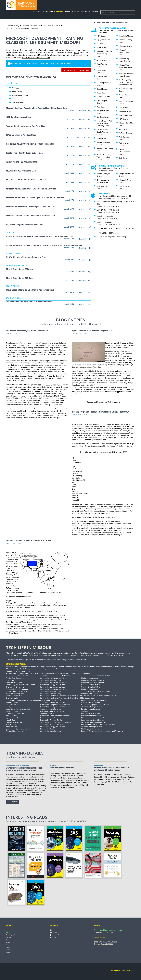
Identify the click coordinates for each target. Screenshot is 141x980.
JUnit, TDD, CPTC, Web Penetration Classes (104, 157)
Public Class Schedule (74, 11)
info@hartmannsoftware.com (111, 930)
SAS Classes (123, 107)
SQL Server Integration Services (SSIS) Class (25, 225)
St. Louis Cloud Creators (23, 671)
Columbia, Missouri (106, 779)
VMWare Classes (125, 133)
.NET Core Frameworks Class (18, 117)
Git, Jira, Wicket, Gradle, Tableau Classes (103, 132)
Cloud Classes (102, 93)
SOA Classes (123, 119)
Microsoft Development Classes (124, 52)
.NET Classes (101, 36)
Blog (7, 945)
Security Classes (125, 111)
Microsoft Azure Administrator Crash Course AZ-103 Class (31, 189)
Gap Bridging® (10, 935)
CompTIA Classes (103, 97)
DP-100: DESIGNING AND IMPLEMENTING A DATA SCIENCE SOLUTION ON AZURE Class (44, 245)
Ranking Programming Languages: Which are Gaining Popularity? (100, 412)
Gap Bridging (48, 11)
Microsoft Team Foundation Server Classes (126, 67)
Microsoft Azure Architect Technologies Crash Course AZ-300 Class (35, 198)
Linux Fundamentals (104, 222)
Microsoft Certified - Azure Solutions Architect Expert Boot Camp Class (37, 108)
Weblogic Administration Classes (124, 152)
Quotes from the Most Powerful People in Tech (92, 331)
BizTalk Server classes (20, 95)
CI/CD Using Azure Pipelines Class (21, 135)
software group (120, 970)
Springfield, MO (108, 782)
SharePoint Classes (126, 115)
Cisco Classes (102, 89)
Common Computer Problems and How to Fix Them (28, 540)
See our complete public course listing (111, 237)
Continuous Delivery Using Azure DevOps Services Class (30, 144)
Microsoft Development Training (36, 58)
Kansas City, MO (101, 777)
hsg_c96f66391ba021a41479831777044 (22, 28)
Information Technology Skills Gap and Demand (27, 331)
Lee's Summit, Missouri (51, 26)
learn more (13, 802)
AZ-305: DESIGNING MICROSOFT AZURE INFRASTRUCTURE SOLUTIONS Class (40, 236)
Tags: (19, 333)
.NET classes (16, 88)
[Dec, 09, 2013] (77, 415)
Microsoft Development (31, 26)
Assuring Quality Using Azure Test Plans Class (26, 126)
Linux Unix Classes (126, 36)
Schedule (9, 937)
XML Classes (123, 158)
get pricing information (76, 70)
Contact (96, 11)
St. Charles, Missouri (102, 774)
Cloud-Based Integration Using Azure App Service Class (30, 290)
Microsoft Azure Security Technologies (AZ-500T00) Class (31, 207)
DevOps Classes (103, 117)
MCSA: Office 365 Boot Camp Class (21, 171)
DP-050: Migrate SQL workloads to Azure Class (26, 257)
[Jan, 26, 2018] (76, 333)
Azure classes (17, 92)
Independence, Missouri (117, 777)
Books (8, 952)
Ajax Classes (101, 47)
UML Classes (123, 129)
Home (8, 26)
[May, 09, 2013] (11, 543)
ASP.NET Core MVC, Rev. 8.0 (108, 210)
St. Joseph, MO (118, 774)
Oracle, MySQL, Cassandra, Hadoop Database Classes (126, 82)
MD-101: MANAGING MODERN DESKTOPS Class (27, 180)
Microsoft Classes (125, 46)
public (76, 53)
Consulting (36, 11)
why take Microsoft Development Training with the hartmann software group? (24, 769)
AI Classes (100, 44)
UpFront (37, 671)
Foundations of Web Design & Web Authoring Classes (104, 123)
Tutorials (9, 942)
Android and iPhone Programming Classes (104, 54)
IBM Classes (101, 138)
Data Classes (101, 107)
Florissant (128, 774)
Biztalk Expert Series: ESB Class (20, 278)
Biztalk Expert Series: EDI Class (19, 269)
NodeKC (9, 671)
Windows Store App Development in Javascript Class (29, 302)
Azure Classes (102, 60)
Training (59, 11)
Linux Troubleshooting (105, 216)
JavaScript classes (18, 103)
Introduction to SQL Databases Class (22, 162)
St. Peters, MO (120, 779)
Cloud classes (17, 99)
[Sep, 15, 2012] (10, 333)
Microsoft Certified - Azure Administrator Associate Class (31, 216)
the (48, 385)
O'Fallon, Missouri (121, 782)
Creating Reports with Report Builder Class (25, 153)
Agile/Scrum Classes (104, 40)
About (88, 11)
